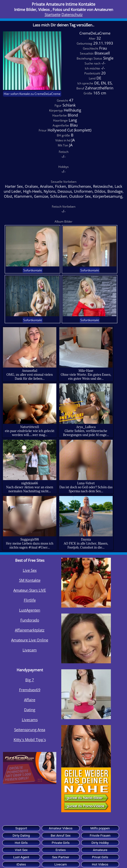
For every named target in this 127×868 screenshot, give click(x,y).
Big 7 (30, 680)
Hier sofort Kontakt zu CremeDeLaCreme (32, 94)
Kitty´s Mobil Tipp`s (30, 740)
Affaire (30, 700)
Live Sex (30, 570)
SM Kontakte (30, 580)
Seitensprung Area (30, 730)
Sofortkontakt (33, 270)
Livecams (30, 720)
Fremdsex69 (30, 690)
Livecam (30, 650)
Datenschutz (72, 14)
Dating (30, 710)
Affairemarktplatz (30, 630)
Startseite (53, 14)
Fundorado (30, 620)
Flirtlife (30, 600)
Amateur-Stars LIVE (30, 590)
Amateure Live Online (30, 640)
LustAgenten (30, 610)
